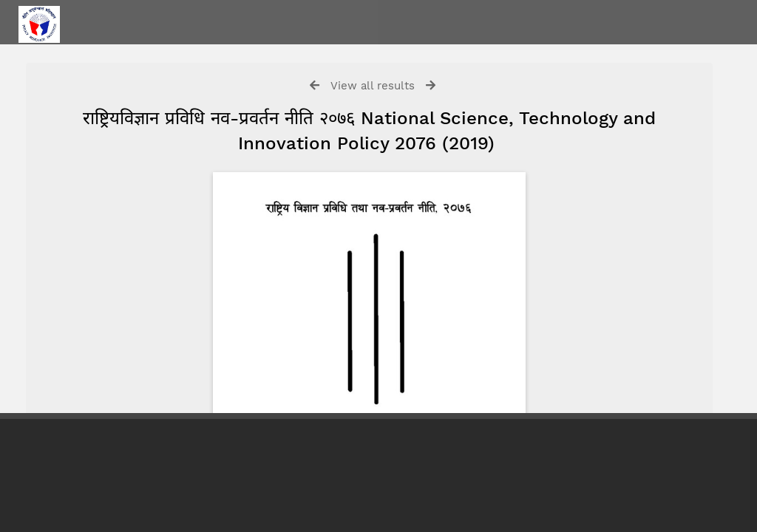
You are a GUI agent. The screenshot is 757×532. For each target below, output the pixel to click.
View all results (373, 86)
